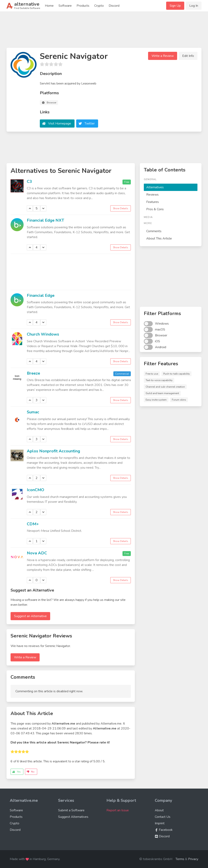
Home (49, 6)
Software (65, 6)
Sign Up (175, 6)
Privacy (193, 859)
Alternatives (155, 187)
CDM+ (33, 524)
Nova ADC (37, 553)
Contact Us (163, 817)
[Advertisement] (104, 31)
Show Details (121, 208)
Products (83, 6)
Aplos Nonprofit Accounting (53, 451)
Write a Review (163, 56)
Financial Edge (41, 295)
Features (153, 202)
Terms (180, 859)
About (159, 810)
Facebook (164, 830)
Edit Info (188, 56)
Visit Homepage (60, 124)
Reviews (152, 195)
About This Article (159, 238)
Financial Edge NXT (45, 220)
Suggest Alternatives (73, 817)
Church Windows (43, 334)
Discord (114, 6)
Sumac (33, 412)
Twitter (90, 124)
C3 (29, 182)
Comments (154, 231)
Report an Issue (118, 810)
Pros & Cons (155, 209)
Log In (194, 6)
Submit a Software (71, 810)
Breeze (33, 373)
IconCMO (36, 490)
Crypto (99, 6)
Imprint (160, 823)
